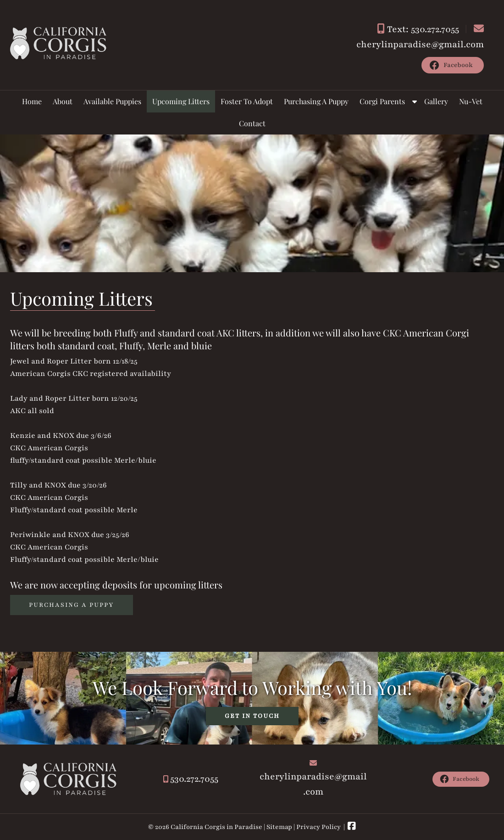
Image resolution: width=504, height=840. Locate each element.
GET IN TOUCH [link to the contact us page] (252, 716)
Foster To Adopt (247, 101)
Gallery (436, 101)
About (63, 101)
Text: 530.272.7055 (423, 29)
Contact (252, 123)
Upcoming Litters (181, 101)
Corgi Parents (382, 101)
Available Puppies (112, 101)
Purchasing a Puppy (72, 605)
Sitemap (279, 827)
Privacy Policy (318, 827)
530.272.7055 (194, 779)
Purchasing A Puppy (316, 101)
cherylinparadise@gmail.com (420, 45)
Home (32, 101)
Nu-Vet (471, 101)
